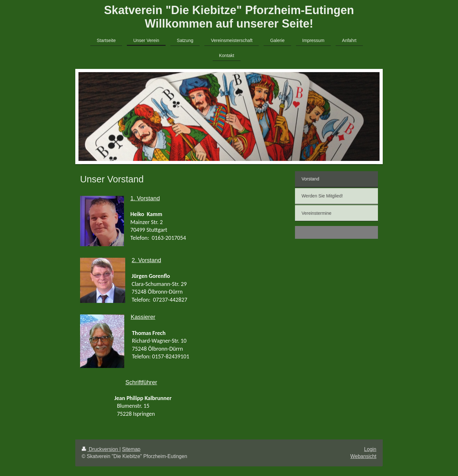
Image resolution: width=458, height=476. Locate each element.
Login (370, 449)
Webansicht (363, 456)
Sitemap (131, 449)
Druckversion (101, 449)
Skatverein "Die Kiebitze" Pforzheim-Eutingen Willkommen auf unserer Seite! (229, 17)
